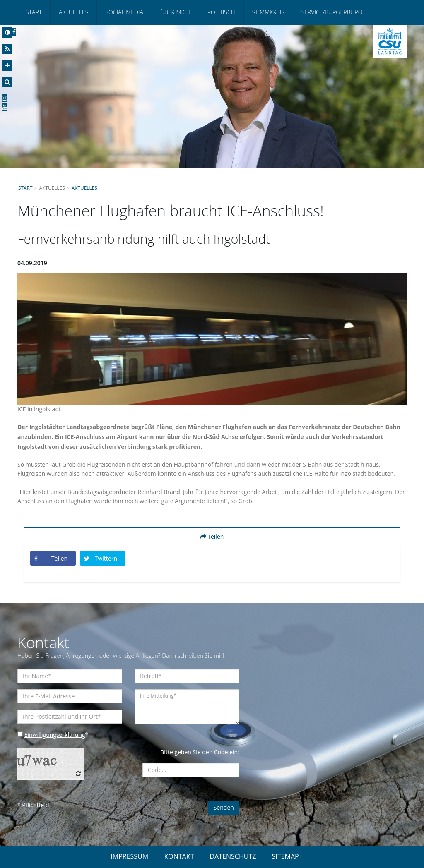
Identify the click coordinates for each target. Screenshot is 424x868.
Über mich (175, 12)
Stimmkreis (268, 12)
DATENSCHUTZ (233, 856)
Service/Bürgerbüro (332, 12)
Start (34, 12)
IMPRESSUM (129, 856)
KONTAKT (179, 856)
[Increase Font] (7, 66)
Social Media (124, 12)
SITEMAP (285, 856)
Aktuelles (73, 12)
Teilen (212, 536)
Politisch (221, 12)
